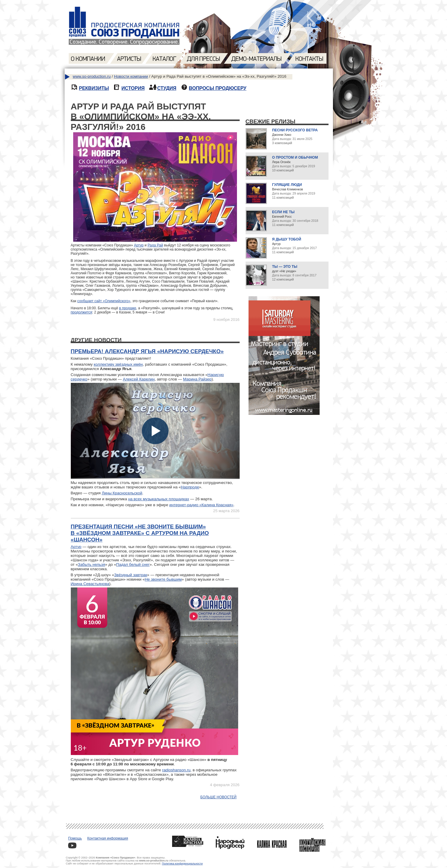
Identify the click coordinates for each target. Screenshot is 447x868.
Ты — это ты (285, 267)
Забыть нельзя (92, 564)
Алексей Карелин (139, 379)
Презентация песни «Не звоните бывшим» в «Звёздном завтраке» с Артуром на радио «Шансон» (140, 533)
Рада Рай (155, 245)
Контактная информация (108, 838)
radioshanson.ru (176, 770)
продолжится (82, 312)
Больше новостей (218, 797)
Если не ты (283, 212)
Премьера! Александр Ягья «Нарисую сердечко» (147, 351)
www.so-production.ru (92, 76)
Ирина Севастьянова (90, 584)
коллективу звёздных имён (118, 364)
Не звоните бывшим (163, 579)
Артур (139, 245)
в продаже (128, 308)
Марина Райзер (197, 379)
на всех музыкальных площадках (159, 499)
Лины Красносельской (122, 493)
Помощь (75, 838)
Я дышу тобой (287, 239)
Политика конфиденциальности (182, 864)
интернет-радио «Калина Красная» (202, 505)
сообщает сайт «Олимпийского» (104, 301)
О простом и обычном (295, 157)
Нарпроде (190, 487)
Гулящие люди (287, 185)
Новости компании (131, 76)
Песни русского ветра (295, 130)
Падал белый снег (133, 564)
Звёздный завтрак (130, 575)
